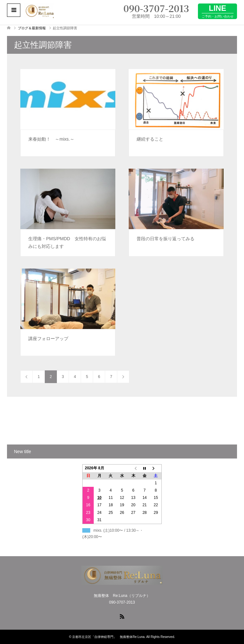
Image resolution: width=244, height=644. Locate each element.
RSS (122, 616)
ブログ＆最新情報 (32, 28)
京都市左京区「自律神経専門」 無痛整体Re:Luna (108, 637)
